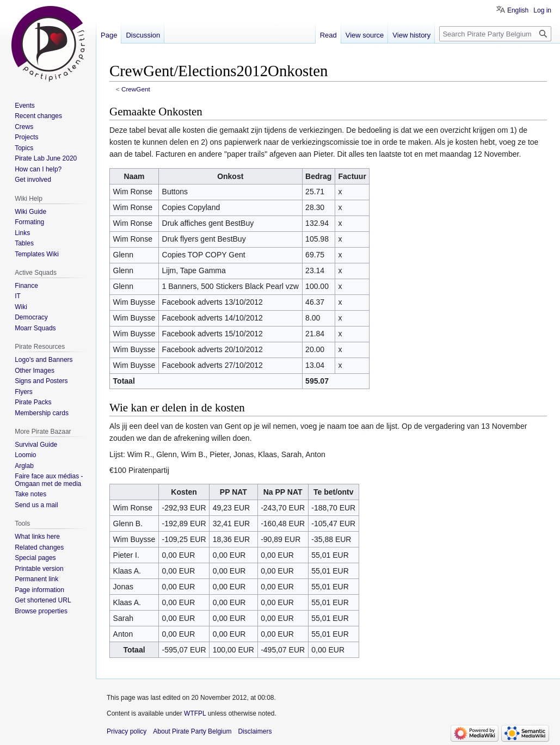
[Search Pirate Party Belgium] (495, 34)
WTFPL (195, 713)
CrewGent (136, 89)
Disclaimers (255, 731)
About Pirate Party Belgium (192, 731)
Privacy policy (127, 731)
